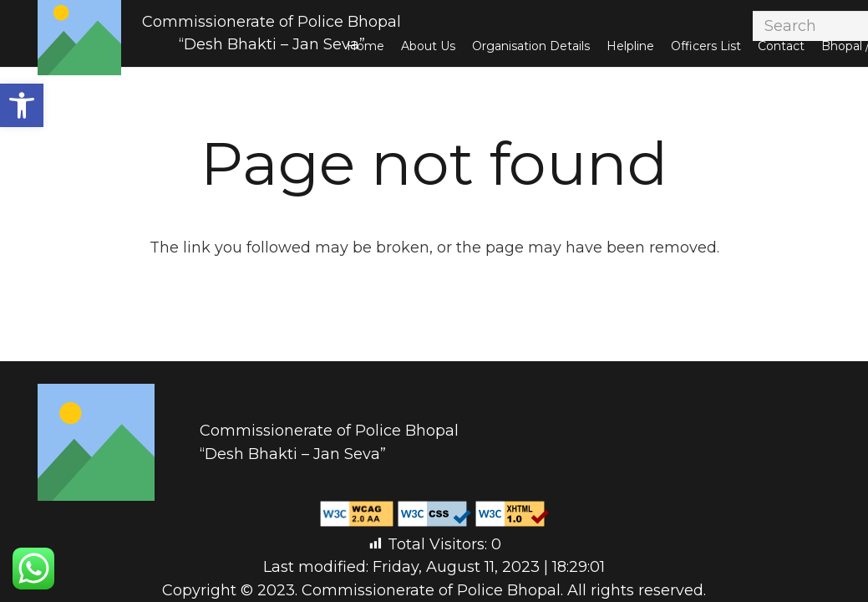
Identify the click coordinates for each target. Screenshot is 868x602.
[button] (22, 105)
